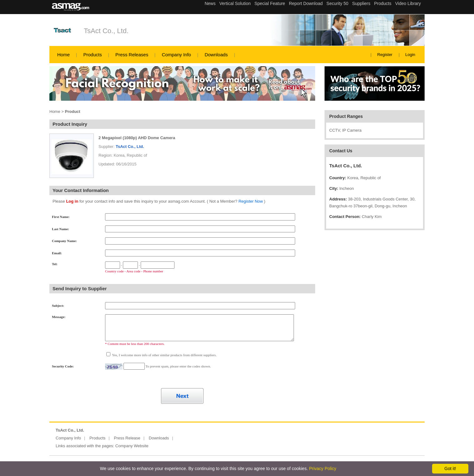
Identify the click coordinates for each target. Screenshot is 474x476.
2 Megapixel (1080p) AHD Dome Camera (137, 138)
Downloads (216, 55)
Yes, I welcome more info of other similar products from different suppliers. (164, 355)
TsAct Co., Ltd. (106, 31)
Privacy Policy (323, 468)
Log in (72, 201)
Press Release (127, 438)
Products (92, 55)
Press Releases (132, 55)
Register (385, 55)
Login (410, 55)
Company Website (132, 446)
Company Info (176, 55)
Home (63, 55)
